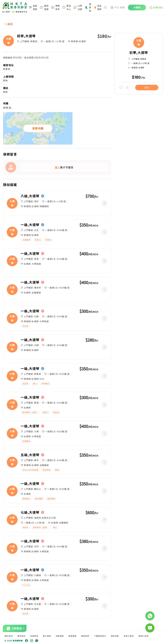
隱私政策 (115, 636)
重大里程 (47, 636)
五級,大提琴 (30, 455)
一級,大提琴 (30, 225)
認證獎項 (34, 636)
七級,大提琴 (30, 512)
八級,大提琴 (30, 196)
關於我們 (9, 636)
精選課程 (73, 636)
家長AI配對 (129, 636)
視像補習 (60, 636)
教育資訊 (22, 636)
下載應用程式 (100, 636)
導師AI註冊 (143, 636)
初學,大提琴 (26, 36)
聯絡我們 (85, 636)
